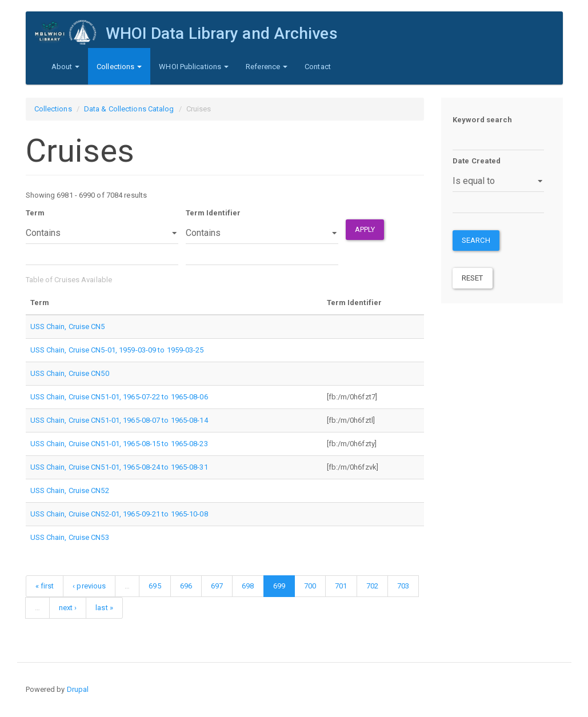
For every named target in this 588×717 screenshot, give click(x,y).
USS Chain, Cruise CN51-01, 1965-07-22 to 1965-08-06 (119, 397)
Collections (119, 67)
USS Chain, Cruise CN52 (70, 490)
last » (104, 608)
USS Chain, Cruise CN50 (70, 373)
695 (155, 586)
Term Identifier (213, 213)
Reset (473, 278)
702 (372, 586)
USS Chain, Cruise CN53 (70, 537)
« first (45, 586)
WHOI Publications (194, 67)
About (66, 67)
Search (476, 240)
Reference (267, 67)
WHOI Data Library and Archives (221, 33)
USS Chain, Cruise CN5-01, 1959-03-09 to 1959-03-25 (117, 350)
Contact (318, 67)
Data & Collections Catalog (129, 109)
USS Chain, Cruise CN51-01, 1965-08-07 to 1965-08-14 (119, 420)
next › (68, 608)
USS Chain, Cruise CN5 (68, 327)
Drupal (78, 689)
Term (35, 213)
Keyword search (482, 120)
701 (341, 586)
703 (403, 586)
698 (248, 586)
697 (217, 586)
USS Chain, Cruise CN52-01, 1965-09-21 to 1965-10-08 (119, 514)
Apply (365, 229)
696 (186, 586)
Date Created (477, 161)
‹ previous (89, 586)
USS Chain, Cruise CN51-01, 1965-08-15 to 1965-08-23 (119, 444)
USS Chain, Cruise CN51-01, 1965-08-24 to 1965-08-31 (119, 467)
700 (310, 586)
